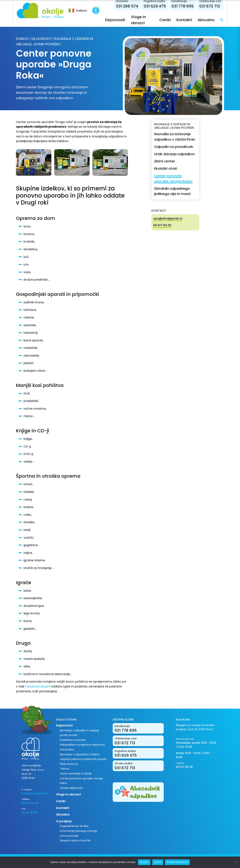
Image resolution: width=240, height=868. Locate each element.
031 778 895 (183, 6)
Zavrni (158, 862)
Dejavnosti (115, 20)
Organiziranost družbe (74, 826)
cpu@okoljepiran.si (168, 218)
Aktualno (207, 20)
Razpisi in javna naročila (75, 840)
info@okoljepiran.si (35, 793)
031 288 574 (128, 6)
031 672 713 (210, 6)
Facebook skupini (38, 686)
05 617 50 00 (162, 225)
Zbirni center (165, 161)
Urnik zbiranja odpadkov (174, 154)
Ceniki (166, 20)
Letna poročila (69, 836)
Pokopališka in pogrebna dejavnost (82, 745)
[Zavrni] (235, 862)
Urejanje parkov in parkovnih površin (83, 759)
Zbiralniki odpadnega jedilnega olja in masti (172, 191)
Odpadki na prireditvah (174, 147)
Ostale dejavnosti (71, 788)
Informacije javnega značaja (78, 831)
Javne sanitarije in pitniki (76, 774)
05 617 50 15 (30, 813)
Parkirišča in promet (73, 740)
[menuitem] (77, 10)
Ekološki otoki (166, 168)
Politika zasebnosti (177, 862)
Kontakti (185, 20)
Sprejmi (144, 862)
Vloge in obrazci (68, 794)
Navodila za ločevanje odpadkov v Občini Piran (175, 137)
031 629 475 (156, 6)
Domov (22, 39)
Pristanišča (67, 750)
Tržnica (64, 769)
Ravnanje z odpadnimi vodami (80, 754)
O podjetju (64, 821)
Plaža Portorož (69, 764)
